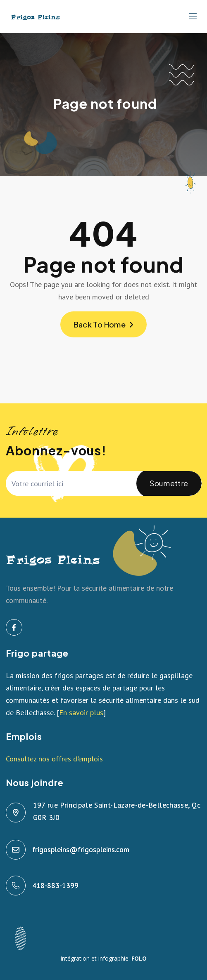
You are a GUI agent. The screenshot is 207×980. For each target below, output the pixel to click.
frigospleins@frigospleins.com (81, 849)
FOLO (139, 958)
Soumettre (169, 488)
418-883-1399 (56, 885)
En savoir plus (81, 713)
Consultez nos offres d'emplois (54, 759)
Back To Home (104, 324)
